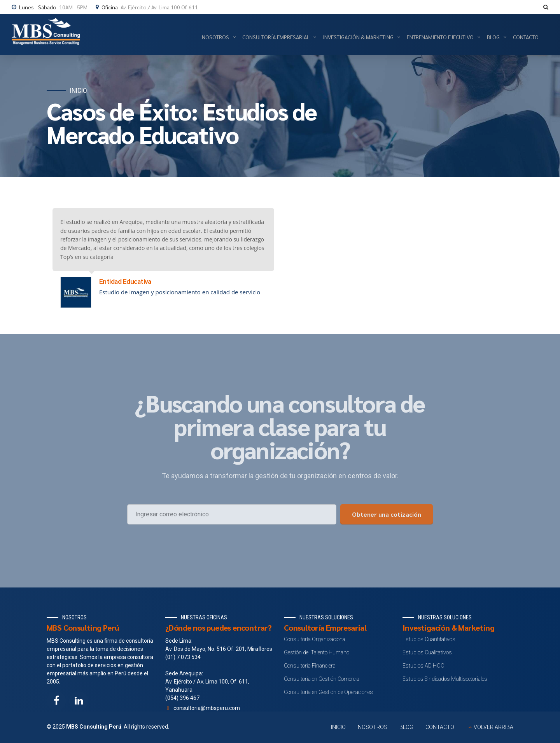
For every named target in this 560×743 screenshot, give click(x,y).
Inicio (79, 90)
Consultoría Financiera (310, 666)
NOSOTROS (373, 727)
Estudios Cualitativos (427, 652)
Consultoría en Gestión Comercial (322, 679)
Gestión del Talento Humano (317, 652)
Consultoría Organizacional (315, 639)
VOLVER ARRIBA (493, 727)
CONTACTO (440, 727)
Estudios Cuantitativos (429, 639)
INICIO (338, 727)
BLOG (406, 727)
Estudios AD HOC (423, 666)
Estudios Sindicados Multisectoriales (445, 679)
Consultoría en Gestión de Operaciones (328, 692)
